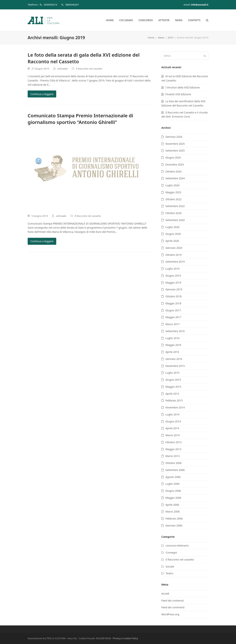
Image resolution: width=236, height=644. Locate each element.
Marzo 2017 (172, 324)
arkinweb (63, 69)
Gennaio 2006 (174, 525)
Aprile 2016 (172, 352)
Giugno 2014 (173, 421)
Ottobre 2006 (173, 463)
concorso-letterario (177, 546)
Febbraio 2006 (174, 518)
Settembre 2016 (175, 331)
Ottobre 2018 (173, 296)
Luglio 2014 (172, 414)
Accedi (165, 594)
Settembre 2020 (175, 220)
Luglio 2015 (172, 373)
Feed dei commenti (173, 607)
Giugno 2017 (173, 310)
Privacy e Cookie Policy (125, 638)
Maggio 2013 (173, 449)
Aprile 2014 (172, 428)
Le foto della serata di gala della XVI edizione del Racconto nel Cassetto (84, 58)
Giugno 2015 (173, 380)
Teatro (169, 573)
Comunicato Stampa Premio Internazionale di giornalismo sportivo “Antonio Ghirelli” (80, 119)
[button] (207, 20)
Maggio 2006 (173, 498)
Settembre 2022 (175, 206)
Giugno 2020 (173, 234)
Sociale (170, 566)
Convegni (171, 553)
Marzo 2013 (172, 456)
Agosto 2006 (173, 477)
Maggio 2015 (173, 387)
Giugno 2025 (173, 158)
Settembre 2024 (175, 178)
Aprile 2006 (172, 505)
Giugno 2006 (173, 491)
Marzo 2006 (172, 512)
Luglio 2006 (172, 484)
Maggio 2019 (173, 283)
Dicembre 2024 (175, 164)
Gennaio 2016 (174, 359)
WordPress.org (170, 614)
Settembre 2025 (175, 151)
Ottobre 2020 (173, 213)
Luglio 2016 (172, 338)
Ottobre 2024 (173, 171)
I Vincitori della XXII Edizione (183, 87)
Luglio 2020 (172, 227)
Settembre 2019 (175, 262)
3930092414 (51, 5)
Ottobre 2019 (173, 255)
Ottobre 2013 (173, 442)
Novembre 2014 (175, 407)
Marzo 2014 (172, 435)
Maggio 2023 (173, 192)
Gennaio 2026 (174, 137)
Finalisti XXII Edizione (178, 94)
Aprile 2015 (172, 394)
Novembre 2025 (175, 144)
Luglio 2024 (172, 185)
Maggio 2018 (173, 303)
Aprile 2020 (172, 241)
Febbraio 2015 (174, 400)
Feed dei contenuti (173, 601)
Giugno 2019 (173, 276)
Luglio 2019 (172, 269)
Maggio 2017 (173, 317)
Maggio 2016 (173, 345)
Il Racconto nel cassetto (89, 69)
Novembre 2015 (175, 366)
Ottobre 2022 (173, 199)
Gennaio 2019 (174, 289)
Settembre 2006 (175, 470)
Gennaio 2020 (174, 248)
